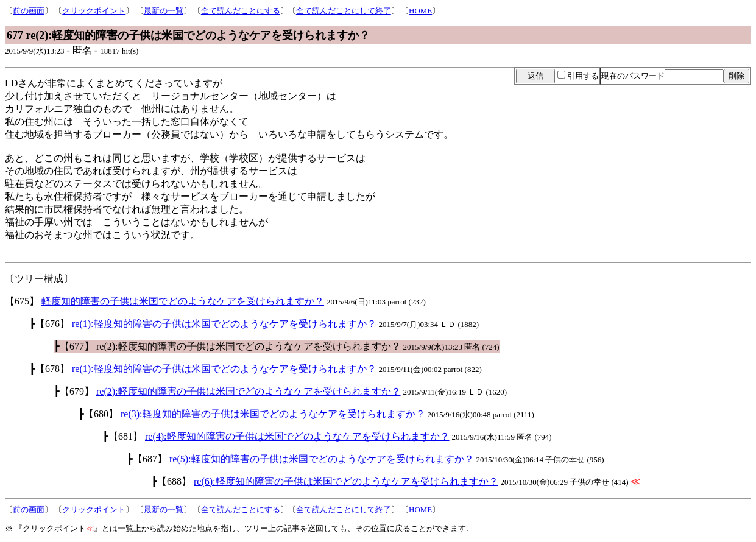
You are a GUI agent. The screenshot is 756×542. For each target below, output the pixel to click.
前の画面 (29, 11)
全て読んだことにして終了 (344, 11)
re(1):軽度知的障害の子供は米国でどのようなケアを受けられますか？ (224, 324)
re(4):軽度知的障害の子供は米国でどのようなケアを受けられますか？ (297, 436)
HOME (420, 11)
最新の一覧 (164, 11)
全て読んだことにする (241, 11)
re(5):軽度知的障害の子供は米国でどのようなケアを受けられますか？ (322, 459)
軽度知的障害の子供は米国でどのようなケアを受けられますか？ (183, 301)
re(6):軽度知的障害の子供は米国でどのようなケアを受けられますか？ (346, 481)
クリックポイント (94, 11)
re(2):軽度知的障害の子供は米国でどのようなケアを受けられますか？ (249, 391)
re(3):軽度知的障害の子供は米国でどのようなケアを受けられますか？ (273, 414)
